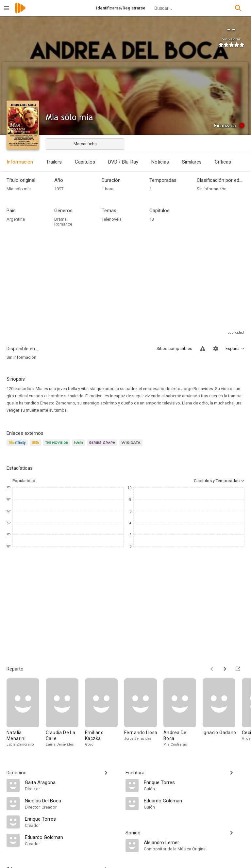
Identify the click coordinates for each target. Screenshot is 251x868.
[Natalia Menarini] (26, 713)
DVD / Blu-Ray (123, 162)
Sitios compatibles (174, 348)
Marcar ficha (85, 144)
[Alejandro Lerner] (194, 842)
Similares (192, 162)
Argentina (16, 219)
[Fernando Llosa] (144, 713)
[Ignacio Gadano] (222, 713)
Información (20, 162)
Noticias (160, 162)
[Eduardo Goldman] (72, 837)
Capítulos (85, 162)
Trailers (54, 162)
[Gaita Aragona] (72, 782)
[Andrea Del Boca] (183, 713)
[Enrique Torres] (72, 819)
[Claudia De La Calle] (65, 713)
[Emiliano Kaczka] (105, 713)
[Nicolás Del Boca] (72, 800)
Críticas (223, 162)
